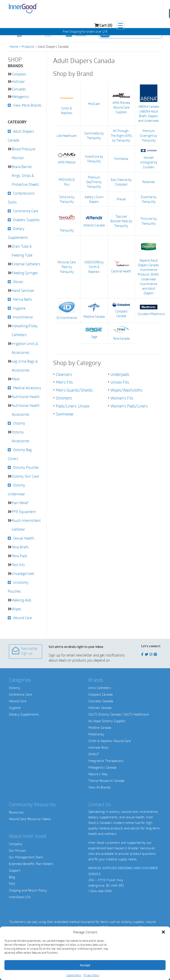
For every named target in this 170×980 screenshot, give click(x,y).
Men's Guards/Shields (74, 388)
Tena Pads (19, 556)
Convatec (19, 89)
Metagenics (20, 97)
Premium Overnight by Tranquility (149, 135)
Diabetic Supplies (26, 220)
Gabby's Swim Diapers (94, 198)
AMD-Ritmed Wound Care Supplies (121, 104)
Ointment (64, 396)
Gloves (18, 282)
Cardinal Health (121, 266)
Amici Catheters (100, 688)
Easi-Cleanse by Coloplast (121, 181)
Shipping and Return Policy (28, 890)
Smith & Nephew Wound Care (110, 741)
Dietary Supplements (24, 714)
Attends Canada (94, 220)
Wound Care (22, 618)
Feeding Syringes (25, 273)
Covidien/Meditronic (149, 309)
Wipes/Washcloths (127, 388)
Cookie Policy (74, 975)
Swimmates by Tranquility (94, 135)
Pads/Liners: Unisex (73, 404)
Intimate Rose (98, 747)
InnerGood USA (20, 897)
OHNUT (94, 754)
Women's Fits (122, 396)
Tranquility (67, 220)
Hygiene (19, 308)
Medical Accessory (27, 388)
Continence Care (26, 211)
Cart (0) (140, 9)
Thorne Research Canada (106, 781)
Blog (12, 877)
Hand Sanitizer (23, 290)
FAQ (12, 884)
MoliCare (94, 104)
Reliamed (149, 181)
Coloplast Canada (121, 309)
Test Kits (18, 565)
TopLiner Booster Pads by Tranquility (121, 220)
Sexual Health (24, 538)
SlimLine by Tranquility (67, 198)
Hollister (18, 81)
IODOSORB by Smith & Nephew (94, 266)
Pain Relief (20, 503)
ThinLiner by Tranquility (149, 220)
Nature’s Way (98, 774)
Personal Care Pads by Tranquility (67, 266)
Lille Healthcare (67, 135)
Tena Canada (121, 332)
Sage (94, 332)
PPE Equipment (24, 512)
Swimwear (65, 412)
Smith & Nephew (67, 103)
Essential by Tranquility (149, 198)
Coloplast (19, 74)
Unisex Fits (120, 381)
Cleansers (64, 373)
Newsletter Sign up (25, 651)
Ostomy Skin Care (25, 476)
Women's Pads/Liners (129, 404)
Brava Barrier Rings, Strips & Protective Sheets (25, 175)
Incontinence (23, 317)
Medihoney (96, 734)
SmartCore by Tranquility (94, 158)
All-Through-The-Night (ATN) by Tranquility (121, 135)
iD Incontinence (67, 309)
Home (14, 46)
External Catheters (26, 264)
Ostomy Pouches (26, 467)
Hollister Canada (100, 708)
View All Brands (100, 787)
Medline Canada (94, 309)
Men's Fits (64, 381)
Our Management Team (26, 857)
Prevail (121, 198)
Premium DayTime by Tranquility (94, 181)
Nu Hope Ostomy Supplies (107, 721)
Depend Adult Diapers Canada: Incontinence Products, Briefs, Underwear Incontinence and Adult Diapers (149, 266)
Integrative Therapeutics (106, 761)
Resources (16, 812)
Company (16, 844)
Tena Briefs (20, 547)
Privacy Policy (91, 975)
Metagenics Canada (102, 767)
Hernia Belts (22, 299)
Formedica (121, 158)
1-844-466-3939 (100, 891)
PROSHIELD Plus (67, 181)
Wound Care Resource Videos (30, 819)
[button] (163, 932)
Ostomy (19, 423)
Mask (16, 379)
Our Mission (17, 850)
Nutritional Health (26, 397)
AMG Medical (67, 158)
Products (28, 46)
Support (14, 870)
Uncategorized (23, 573)
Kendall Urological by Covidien (149, 158)
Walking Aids (22, 600)
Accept (85, 965)
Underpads (120, 373)
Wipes (16, 609)
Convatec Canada (101, 701)
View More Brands (27, 105)
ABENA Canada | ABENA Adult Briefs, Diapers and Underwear (149, 103)
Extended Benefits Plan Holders (31, 864)
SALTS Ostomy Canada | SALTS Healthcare (119, 714)
